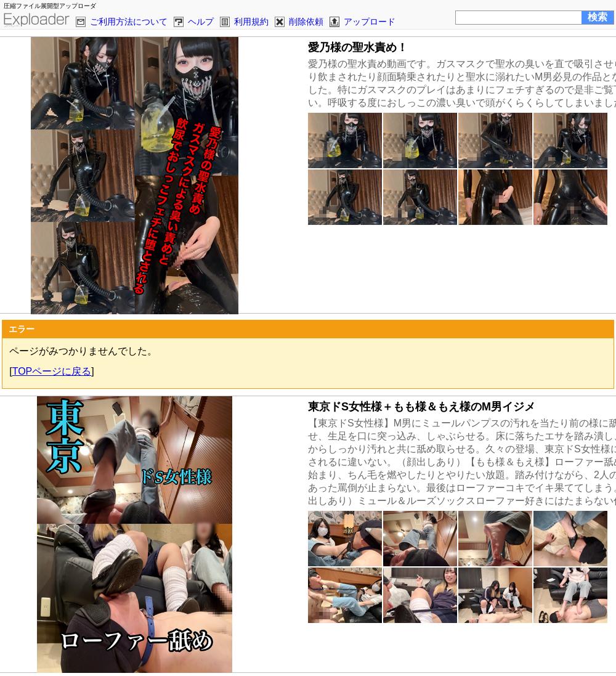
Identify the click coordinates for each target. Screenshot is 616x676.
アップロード (370, 22)
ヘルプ (201, 22)
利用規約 (251, 22)
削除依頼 (306, 22)
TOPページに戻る (52, 371)
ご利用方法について (129, 22)
